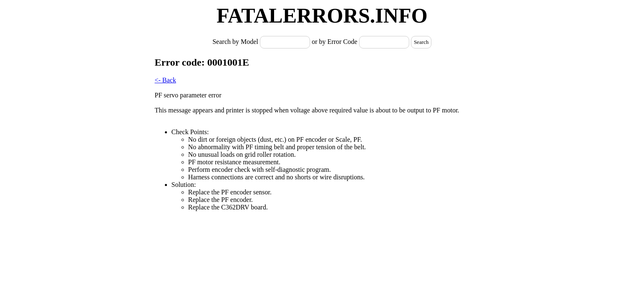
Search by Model (236, 42)
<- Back (165, 80)
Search (421, 42)
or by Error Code (335, 42)
